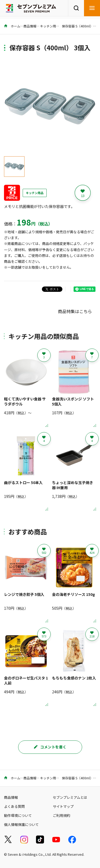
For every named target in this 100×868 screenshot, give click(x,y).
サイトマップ (63, 806)
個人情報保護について (21, 824)
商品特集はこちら (75, 311)
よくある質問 (14, 806)
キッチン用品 (50, 26)
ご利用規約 (61, 815)
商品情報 (30, 26)
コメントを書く (50, 747)
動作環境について (18, 815)
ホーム (12, 26)
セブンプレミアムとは (70, 797)
